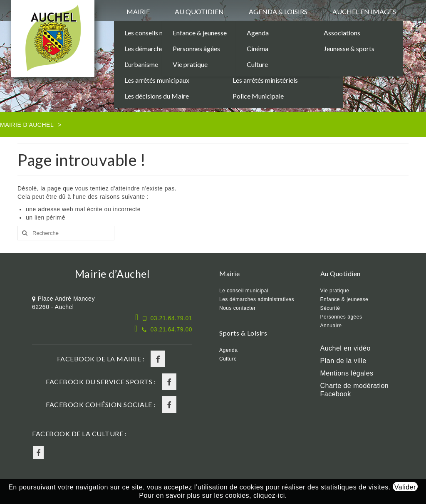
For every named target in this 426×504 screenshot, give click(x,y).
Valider (405, 487)
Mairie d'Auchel (27, 125)
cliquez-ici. (270, 495)
